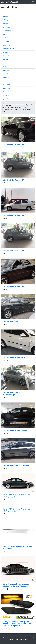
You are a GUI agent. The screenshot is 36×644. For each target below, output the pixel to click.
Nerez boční (6, 95)
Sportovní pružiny (7, 13)
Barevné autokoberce (8, 31)
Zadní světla (6, 70)
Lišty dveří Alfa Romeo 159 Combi (16, 466)
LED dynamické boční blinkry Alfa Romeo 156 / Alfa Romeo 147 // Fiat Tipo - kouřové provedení (17, 624)
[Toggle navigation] (33, 2)
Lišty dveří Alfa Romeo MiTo (14, 357)
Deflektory (5, 20)
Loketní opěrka (6, 85)
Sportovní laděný (7, 24)
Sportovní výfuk (7, 99)
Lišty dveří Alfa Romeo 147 (13, 180)
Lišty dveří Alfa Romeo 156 (13, 286)
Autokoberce (6, 59)
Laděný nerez (6, 81)
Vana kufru (5, 34)
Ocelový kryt (6, 77)
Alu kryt (5, 67)
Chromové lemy (7, 92)
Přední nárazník (7, 63)
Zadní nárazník (6, 88)
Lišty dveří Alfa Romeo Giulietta (15, 430)
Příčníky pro (6, 52)
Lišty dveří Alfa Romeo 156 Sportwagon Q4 (13, 394)
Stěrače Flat (6, 38)
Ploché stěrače (6, 45)
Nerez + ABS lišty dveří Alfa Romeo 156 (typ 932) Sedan (16, 496)
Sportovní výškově (7, 74)
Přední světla (6, 56)
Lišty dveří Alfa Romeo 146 (13, 215)
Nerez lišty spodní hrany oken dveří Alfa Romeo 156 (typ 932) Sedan (16, 585)
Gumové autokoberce (8, 49)
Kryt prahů (5, 16)
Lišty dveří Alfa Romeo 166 (10, 2)
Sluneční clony (6, 27)
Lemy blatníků (6, 42)
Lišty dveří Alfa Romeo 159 (13, 145)
